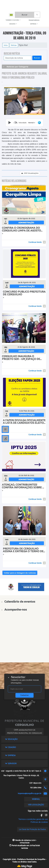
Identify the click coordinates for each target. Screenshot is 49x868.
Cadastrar (24, 695)
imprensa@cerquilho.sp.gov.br (30, 793)
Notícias (14, 45)
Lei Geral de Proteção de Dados (32, 829)
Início (6, 45)
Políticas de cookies (39, 822)
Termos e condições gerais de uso (33, 819)
